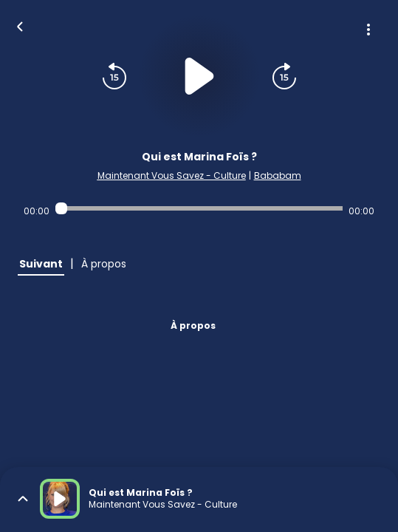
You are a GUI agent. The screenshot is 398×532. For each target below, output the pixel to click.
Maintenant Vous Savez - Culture (172, 175)
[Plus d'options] (368, 30)
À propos (193, 325)
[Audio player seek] (199, 208)
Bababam (278, 175)
